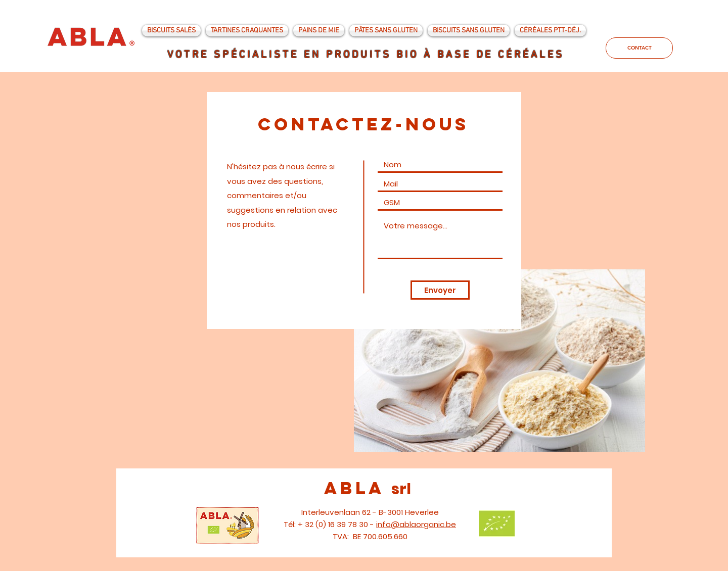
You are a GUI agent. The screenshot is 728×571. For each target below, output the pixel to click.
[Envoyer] (440, 290)
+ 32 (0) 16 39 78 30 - (337, 524)
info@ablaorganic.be (416, 524)
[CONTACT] (639, 48)
